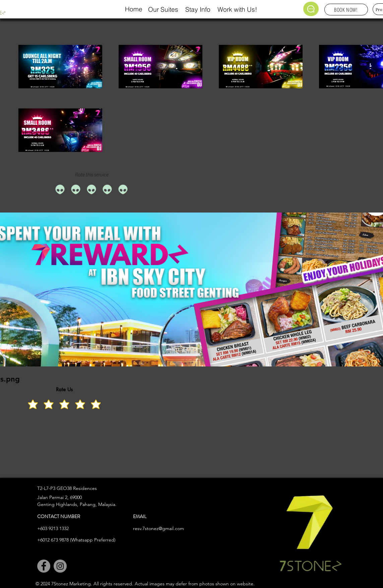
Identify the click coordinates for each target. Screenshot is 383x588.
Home (134, 9)
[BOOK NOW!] (346, 10)
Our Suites (163, 9)
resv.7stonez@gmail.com (158, 528)
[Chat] (311, 9)
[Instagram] (60, 566)
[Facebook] (44, 566)
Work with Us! (237, 9)
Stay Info (198, 9)
